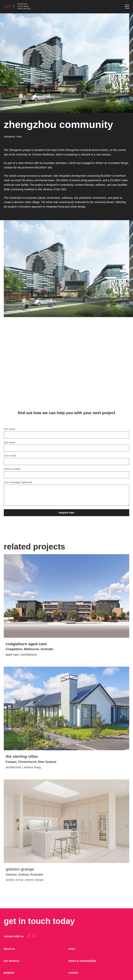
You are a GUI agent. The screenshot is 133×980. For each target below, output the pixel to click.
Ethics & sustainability (83, 961)
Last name (66, 445)
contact (73, 973)
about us (9, 949)
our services (12, 961)
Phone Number (66, 472)
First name (66, 432)
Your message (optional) (66, 494)
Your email (66, 458)
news (72, 949)
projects (9, 973)
